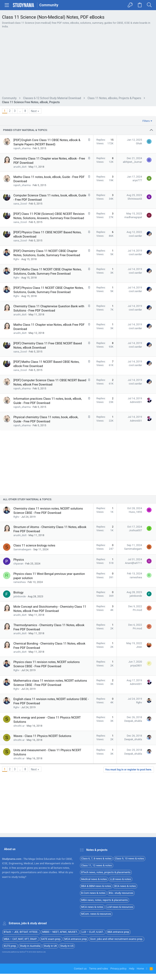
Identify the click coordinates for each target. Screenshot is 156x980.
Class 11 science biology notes (34, 604)
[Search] (149, 5)
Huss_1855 (135, 570)
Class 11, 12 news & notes (97, 865)
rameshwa (19, 641)
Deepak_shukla (133, 779)
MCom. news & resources (96, 914)
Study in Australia (30, 946)
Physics (19, 618)
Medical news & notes (94, 879)
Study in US (67, 946)
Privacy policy (118, 969)
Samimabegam (22, 608)
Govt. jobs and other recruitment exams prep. (117, 939)
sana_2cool (20, 230)
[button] (7, 5)
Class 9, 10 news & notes (129, 858)
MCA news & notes (92, 907)
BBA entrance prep (118, 932)
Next (34, 137)
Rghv (16, 285)
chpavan (18, 622)
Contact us (80, 969)
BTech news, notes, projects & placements (106, 872)
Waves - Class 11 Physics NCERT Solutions (42, 795)
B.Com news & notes (93, 893)
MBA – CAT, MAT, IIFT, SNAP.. (21, 939)
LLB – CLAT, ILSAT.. (93, 932)
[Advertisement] (78, 76)
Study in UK (50, 946)
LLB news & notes (121, 879)
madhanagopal (133, 243)
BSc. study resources (121, 893)
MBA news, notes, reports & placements (105, 900)
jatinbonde (20, 655)
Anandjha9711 (133, 622)
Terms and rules (99, 969)
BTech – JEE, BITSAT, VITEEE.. (21, 932)
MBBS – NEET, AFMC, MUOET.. (60, 932)
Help (132, 969)
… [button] (20, 137)
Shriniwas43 (135, 225)
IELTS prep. (10, 946)
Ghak (139, 170)
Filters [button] (146, 147)
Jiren (139, 705)
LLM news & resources (120, 907)
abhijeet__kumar (132, 188)
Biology (18, 651)
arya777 (137, 206)
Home (140, 969)
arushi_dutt (20, 193)
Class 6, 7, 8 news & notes (96, 858)
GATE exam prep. (51, 939)
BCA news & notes (125, 886)
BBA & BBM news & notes (96, 886)
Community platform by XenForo (24, 952)
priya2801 (136, 724)
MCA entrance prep (76, 939)
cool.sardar (135, 262)
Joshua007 (135, 589)
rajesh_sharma (22, 174)
